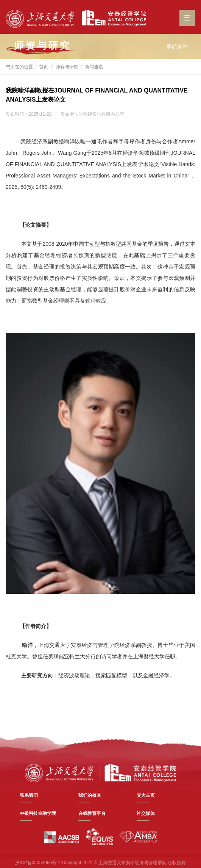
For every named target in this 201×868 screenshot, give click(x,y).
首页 (44, 67)
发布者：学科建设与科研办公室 (92, 114)
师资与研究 (67, 67)
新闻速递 (94, 67)
